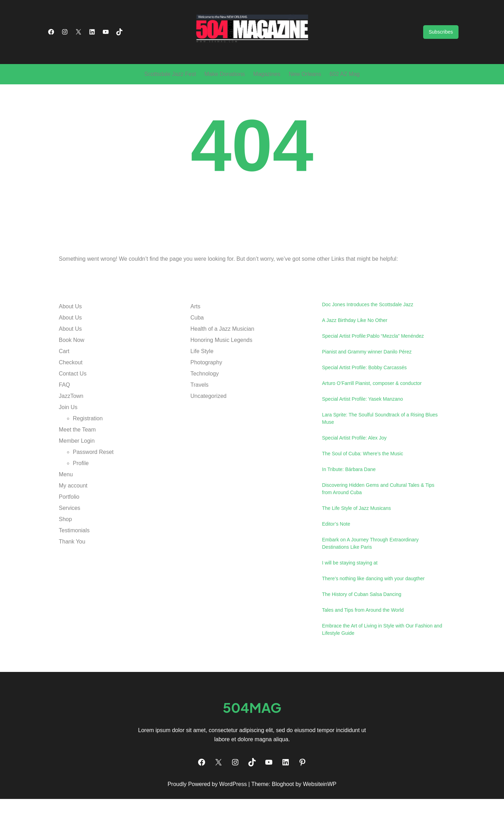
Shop (65, 541)
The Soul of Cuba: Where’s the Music (363, 475)
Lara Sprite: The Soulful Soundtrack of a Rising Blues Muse (380, 440)
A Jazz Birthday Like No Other (355, 342)
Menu (66, 496)
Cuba (197, 339)
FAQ (64, 406)
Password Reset (93, 474)
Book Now (72, 362)
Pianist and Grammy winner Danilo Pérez (367, 373)
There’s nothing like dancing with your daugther (373, 600)
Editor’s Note (336, 546)
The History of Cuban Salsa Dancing (362, 616)
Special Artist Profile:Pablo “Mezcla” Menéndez (373, 358)
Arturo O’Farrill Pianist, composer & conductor (372, 405)
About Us (70, 328)
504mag (252, 729)
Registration (88, 440)
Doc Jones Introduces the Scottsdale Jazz (368, 326)
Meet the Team (77, 451)
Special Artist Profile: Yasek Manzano (362, 421)
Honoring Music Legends (221, 362)
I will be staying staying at (350, 584)
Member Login (77, 462)
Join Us (68, 429)
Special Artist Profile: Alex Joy (354, 459)
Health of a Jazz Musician (222, 350)
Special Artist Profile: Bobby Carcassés (364, 389)
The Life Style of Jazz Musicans (356, 530)
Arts (195, 328)
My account (73, 507)
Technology (205, 395)
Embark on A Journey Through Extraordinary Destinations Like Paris (370, 565)
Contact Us (73, 395)
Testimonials (74, 552)
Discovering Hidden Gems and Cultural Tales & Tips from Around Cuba (378, 510)
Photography (206, 384)
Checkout (71, 384)
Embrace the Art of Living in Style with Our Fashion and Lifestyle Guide (382, 651)
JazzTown (71, 418)
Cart (64, 373)
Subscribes (441, 43)
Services (69, 530)
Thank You (72, 563)
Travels (199, 406)
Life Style (202, 373)
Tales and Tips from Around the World (363, 632)
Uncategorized (208, 418)
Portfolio (69, 518)
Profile (81, 485)
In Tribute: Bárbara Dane (349, 491)
